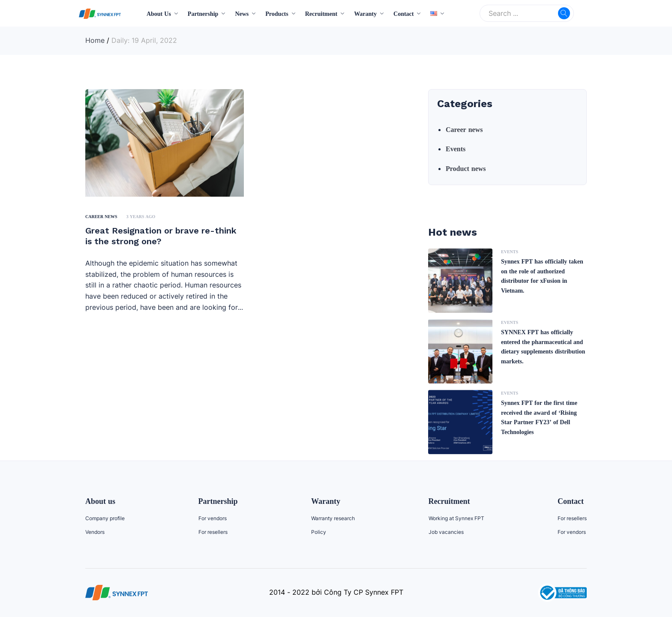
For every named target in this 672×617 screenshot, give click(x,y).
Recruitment (321, 13)
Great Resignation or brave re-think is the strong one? (161, 236)
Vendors (95, 532)
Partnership (203, 13)
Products (277, 13)
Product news (466, 168)
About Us (159, 13)
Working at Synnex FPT (456, 518)
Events (456, 149)
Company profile (105, 518)
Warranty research (333, 518)
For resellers (213, 532)
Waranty (365, 13)
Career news (101, 216)
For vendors (213, 518)
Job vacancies (446, 532)
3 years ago (141, 216)
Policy (319, 532)
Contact (403, 13)
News (242, 13)
